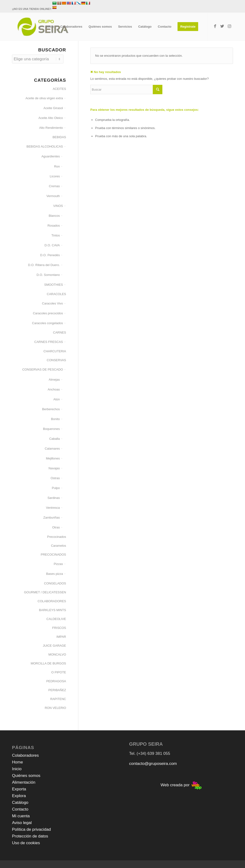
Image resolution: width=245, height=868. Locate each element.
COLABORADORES (52, 601)
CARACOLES (56, 294)
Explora (19, 796)
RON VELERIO (55, 708)
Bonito (55, 419)
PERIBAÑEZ (57, 690)
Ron (57, 166)
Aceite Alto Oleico (51, 118)
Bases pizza (55, 574)
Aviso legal (22, 823)
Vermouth (53, 196)
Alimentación (24, 782)
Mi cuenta (21, 816)
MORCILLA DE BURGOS (48, 663)
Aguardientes (51, 156)
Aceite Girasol (53, 108)
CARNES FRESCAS (49, 342)
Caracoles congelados (47, 323)
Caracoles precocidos (48, 313)
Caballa (55, 439)
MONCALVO (57, 654)
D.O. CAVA (52, 245)
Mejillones (53, 458)
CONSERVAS (56, 360)
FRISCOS (59, 628)
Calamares (52, 449)
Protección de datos (30, 836)
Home (17, 762)
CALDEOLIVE (56, 619)
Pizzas (58, 564)
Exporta (19, 789)
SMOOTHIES (54, 285)
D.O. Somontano (48, 275)
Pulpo (56, 488)
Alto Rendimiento (51, 128)
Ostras (55, 478)
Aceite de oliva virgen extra (44, 98)
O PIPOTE (59, 672)
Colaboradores (25, 755)
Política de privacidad (31, 829)
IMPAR (61, 637)
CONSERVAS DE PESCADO (43, 369)
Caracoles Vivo (52, 303)
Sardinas (54, 498)
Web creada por (181, 785)
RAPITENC (58, 699)
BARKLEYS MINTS (52, 610)
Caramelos (58, 546)
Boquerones (51, 429)
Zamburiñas (52, 518)
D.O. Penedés (50, 255)
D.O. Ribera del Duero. (44, 265)
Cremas (54, 186)
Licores (55, 176)
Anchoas (54, 389)
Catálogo (20, 803)
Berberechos (51, 409)
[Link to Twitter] (222, 26)
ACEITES (59, 89)
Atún (57, 399)
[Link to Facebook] (215, 26)
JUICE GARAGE (54, 646)
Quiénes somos (26, 776)
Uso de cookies (26, 843)
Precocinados (57, 537)
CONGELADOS (55, 583)
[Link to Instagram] (229, 26)
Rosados (54, 226)
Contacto (20, 809)
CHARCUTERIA (55, 351)
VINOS (58, 206)
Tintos (56, 235)
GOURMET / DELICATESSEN (45, 592)
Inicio (17, 769)
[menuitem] (50, 27)
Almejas (54, 380)
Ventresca (53, 508)
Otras (56, 527)
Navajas (54, 468)
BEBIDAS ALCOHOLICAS (45, 146)
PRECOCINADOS (53, 555)
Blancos (54, 216)
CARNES (60, 332)
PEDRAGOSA (56, 681)
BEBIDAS (59, 137)
